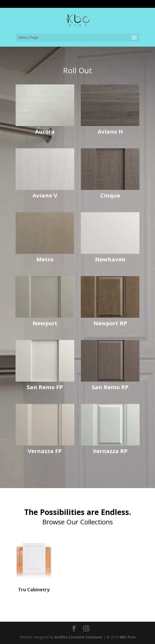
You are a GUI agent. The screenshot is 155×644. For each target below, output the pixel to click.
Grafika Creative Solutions (78, 637)
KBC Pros (128, 637)
